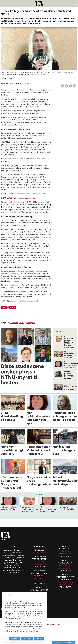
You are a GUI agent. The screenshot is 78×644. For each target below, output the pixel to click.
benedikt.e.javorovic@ (39, 578)
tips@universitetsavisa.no (39, 552)
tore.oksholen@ (39, 562)
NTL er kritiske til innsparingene (23, 198)
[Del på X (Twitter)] (66, 86)
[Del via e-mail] (71, 86)
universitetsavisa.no (39, 564)
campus (12, 307)
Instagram (31, 323)
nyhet (4, 307)
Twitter (22, 323)
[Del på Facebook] (62, 86)
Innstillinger (15, 638)
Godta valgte (27, 638)
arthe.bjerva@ (66, 565)
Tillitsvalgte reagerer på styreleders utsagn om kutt (19, 301)
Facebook (14, 323)
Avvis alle (39, 638)
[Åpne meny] (75, 4)
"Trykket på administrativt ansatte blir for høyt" (28, 194)
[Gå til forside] (39, 4)
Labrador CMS (55, 624)
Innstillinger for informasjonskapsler (64, 642)
